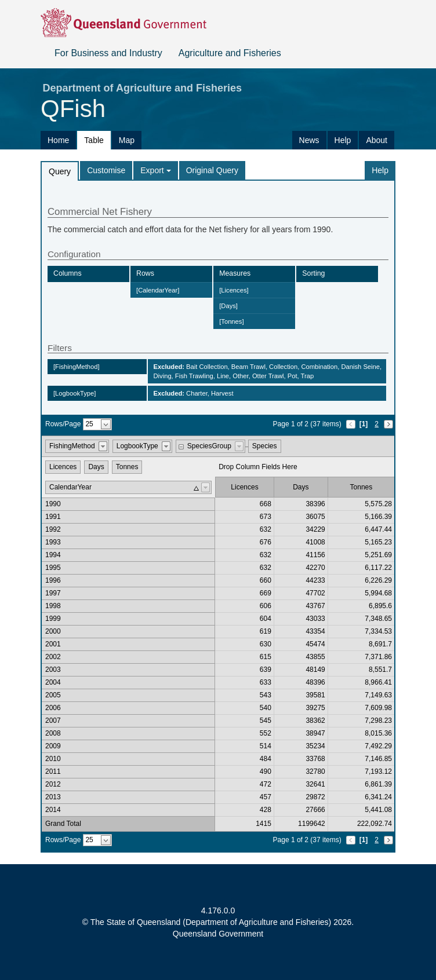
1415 (264, 824)
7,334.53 (378, 631)
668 (266, 504)
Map (127, 140)
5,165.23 (378, 542)
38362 (315, 721)
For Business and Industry (108, 53)
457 (266, 797)
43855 (315, 657)
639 (266, 670)
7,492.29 (378, 746)
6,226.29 (378, 580)
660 (266, 580)
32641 (315, 784)
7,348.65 (378, 619)
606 (266, 606)
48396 (315, 682)
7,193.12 (378, 771)
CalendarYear (70, 487)
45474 (315, 644)
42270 (315, 568)
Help (343, 140)
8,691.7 (380, 644)
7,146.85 (378, 759)
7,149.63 (378, 695)
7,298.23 (378, 721)
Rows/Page (63, 424)
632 (266, 529)
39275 (315, 708)
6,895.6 (380, 606)
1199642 (312, 824)
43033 (315, 619)
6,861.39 (378, 784)
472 (266, 784)
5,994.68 (378, 593)
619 (266, 631)
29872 (315, 797)
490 (266, 771)
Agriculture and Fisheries (230, 53)
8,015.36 (378, 733)
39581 (315, 695)
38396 (315, 504)
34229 (315, 529)
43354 (315, 631)
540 (266, 708)
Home (58, 140)
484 (266, 759)
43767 (315, 606)
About (377, 140)
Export (155, 170)
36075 (315, 517)
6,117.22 (378, 568)
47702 (315, 593)
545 (266, 721)
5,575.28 (378, 504)
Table (94, 140)
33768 (315, 759)
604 (266, 619)
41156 (315, 555)
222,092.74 (375, 824)
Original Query (212, 170)
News (309, 140)
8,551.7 (380, 670)
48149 (315, 670)
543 (266, 695)
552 (266, 733)
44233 (315, 580)
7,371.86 (378, 657)
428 (266, 810)
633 (266, 682)
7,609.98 (378, 708)
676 (266, 542)
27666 (315, 810)
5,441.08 (378, 810)
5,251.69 (378, 555)
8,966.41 (378, 682)
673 (266, 517)
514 (266, 746)
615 (266, 657)
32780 (315, 771)
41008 (315, 542)
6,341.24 (378, 797)
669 (266, 593)
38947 (315, 733)
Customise (106, 170)
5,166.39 (378, 517)
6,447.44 (378, 529)
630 (266, 644)
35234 (315, 746)
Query (60, 171)
